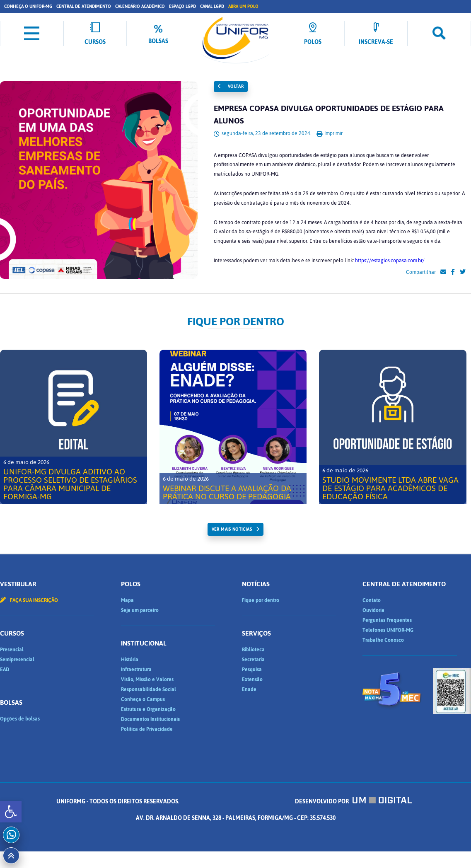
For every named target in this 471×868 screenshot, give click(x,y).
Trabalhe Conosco (383, 640)
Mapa (127, 600)
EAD (5, 670)
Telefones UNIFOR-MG (388, 630)
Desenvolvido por (353, 802)
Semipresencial (17, 660)
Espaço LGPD (182, 6)
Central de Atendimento (84, 6)
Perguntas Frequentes (387, 620)
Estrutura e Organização (148, 709)
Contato (372, 600)
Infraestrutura (136, 670)
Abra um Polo (243, 6)
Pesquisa (252, 670)
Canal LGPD (212, 6)
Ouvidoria (373, 610)
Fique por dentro (261, 600)
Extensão (252, 679)
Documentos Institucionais (150, 719)
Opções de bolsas (20, 719)
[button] (11, 812)
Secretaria (253, 660)
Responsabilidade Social (149, 689)
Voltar (231, 86)
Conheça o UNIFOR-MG (28, 6)
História (130, 660)
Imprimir (330, 133)
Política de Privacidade (147, 729)
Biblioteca (253, 650)
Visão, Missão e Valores (147, 679)
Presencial (12, 650)
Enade (249, 689)
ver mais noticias (232, 529)
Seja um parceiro (140, 610)
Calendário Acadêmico (140, 6)
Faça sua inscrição (29, 600)
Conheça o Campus (143, 699)
